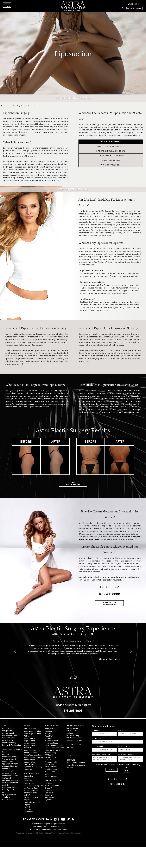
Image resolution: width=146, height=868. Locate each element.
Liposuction (28, 769)
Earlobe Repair (8, 793)
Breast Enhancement (32, 725)
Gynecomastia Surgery (32, 760)
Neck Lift (5, 780)
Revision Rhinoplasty (10, 775)
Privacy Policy (36, 819)
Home (4, 106)
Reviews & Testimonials (11, 743)
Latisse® (48, 764)
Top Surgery (28, 762)
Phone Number (98, 745)
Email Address (97, 737)
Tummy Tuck (28, 775)
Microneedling (50, 747)
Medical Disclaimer (59, 819)
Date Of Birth (124, 745)
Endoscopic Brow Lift (10, 754)
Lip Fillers (48, 773)
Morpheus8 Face (51, 738)
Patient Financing (9, 740)
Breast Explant (29, 753)
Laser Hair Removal (52, 745)
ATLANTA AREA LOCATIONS (73, 10)
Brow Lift (5, 751)
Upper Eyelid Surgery (10, 760)
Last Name (123, 729)
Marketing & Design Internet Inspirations (49, 816)
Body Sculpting (14, 106)
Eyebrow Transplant (74, 736)
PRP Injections (50, 751)
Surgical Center (8, 736)
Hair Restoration (74, 725)
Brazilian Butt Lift (29, 784)
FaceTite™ (49, 732)
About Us (6, 725)
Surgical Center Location (75, 757)
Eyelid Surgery (8, 758)
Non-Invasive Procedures (55, 725)
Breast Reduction (30, 745)
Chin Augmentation (9, 777)
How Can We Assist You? (102, 753)
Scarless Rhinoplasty (10, 771)
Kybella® (48, 788)
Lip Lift (4, 786)
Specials (70, 748)
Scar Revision (50, 762)
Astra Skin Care (51, 766)
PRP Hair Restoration (74, 734)
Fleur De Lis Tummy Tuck (32, 777)
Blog (68, 744)
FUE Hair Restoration (74, 727)
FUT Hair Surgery (72, 732)
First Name (96, 729)
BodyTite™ (49, 729)
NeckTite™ (49, 734)
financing (135, 412)
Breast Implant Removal (33, 751)
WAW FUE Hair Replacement (77, 729)
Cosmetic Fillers (52, 770)
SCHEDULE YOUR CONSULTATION (110, 603)
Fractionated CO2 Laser (54, 743)
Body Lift (27, 786)
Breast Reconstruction (32, 749)
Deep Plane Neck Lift (10, 782)
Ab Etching (28, 773)
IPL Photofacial (50, 758)
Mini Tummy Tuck (30, 780)
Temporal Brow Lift (9, 756)
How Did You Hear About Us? (129, 753)
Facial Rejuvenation (10, 747)
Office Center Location (75, 755)
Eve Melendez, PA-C (10, 734)
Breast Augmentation (32, 727)
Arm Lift (26, 797)
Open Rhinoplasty (9, 767)
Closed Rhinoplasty (9, 769)
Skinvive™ (49, 782)
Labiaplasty (28, 801)
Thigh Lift (27, 799)
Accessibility (47, 819)
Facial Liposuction (9, 784)
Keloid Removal (51, 760)
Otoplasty (6, 790)
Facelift (5, 749)
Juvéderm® (49, 780)
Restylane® (49, 786)
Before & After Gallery (76, 740)
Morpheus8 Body (51, 736)
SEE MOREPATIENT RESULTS (73, 484)
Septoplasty (7, 773)
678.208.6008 (131, 4)
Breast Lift (27, 743)
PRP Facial (49, 749)
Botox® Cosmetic (51, 775)
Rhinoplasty (7, 764)
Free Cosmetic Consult (131, 8)
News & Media (8, 738)
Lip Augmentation (9, 788)
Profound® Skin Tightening (55, 756)
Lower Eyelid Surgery (10, 762)
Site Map (70, 760)
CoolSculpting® (51, 727)
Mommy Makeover (31, 782)
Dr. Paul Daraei (8, 732)
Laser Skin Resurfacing (53, 740)
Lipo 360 (27, 771)
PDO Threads (50, 753)
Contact (70, 753)
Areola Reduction (30, 747)
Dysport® (48, 777)
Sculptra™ (49, 784)
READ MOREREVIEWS (73, 677)
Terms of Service (71, 822)
